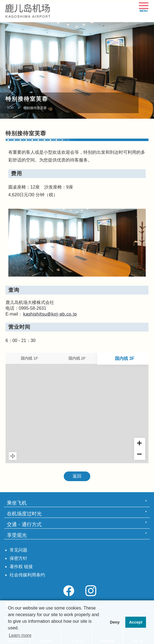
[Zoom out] (140, 454)
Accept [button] (136, 622)
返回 (77, 476)
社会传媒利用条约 (27, 575)
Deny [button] (115, 622)
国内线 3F (125, 358)
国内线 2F (77, 358)
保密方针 (18, 558)
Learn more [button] (20, 635)
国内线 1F (29, 358)
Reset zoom (13, 456)
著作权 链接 (21, 567)
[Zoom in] (140, 443)
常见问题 (18, 550)
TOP (10, 108)
